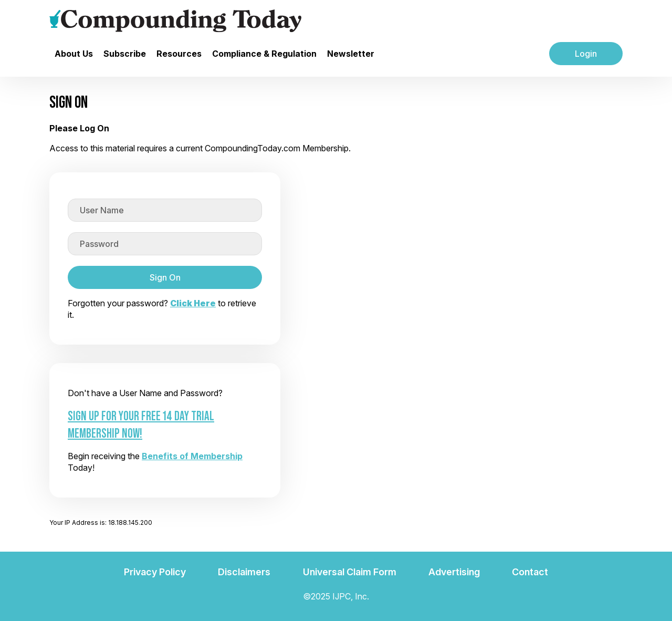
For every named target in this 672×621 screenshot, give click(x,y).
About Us (74, 54)
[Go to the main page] (175, 21)
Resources (179, 54)
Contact (530, 572)
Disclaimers (244, 572)
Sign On (165, 277)
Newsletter (351, 54)
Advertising (454, 572)
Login (586, 54)
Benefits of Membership (192, 456)
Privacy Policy (155, 572)
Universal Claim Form (350, 572)
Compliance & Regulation (264, 54)
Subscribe (125, 54)
